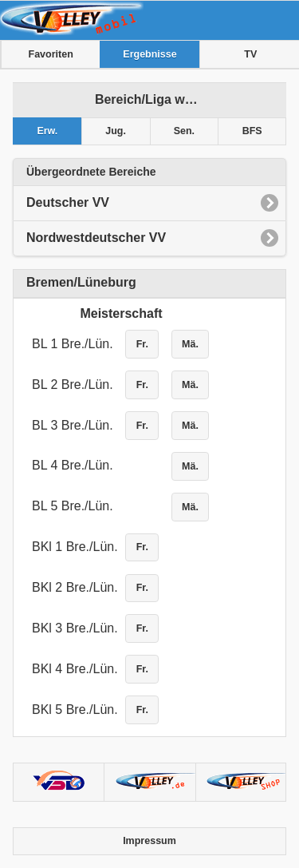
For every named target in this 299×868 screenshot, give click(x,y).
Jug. (116, 131)
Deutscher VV (68, 202)
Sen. (184, 131)
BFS (252, 131)
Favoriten (51, 54)
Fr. (142, 344)
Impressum (149, 841)
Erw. (47, 131)
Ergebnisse (149, 54)
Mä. (190, 344)
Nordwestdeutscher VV (96, 238)
